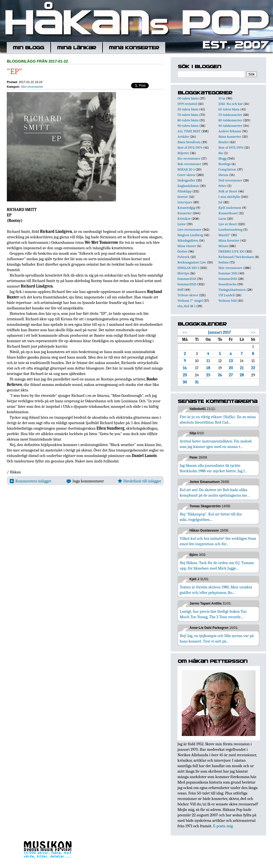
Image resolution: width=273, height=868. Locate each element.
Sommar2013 (187, 279)
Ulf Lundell (227, 295)
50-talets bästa (188, 109)
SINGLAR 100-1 (188, 268)
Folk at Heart (228, 191)
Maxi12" (224, 235)
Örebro (182, 251)
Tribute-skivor (188, 295)
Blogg (222, 158)
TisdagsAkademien (232, 290)
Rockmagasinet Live (192, 262)
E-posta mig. (223, 826)
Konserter (185, 213)
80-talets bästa (188, 120)
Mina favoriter (229, 240)
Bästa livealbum (189, 142)
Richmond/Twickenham (236, 257)
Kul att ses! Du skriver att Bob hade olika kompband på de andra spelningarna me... (215, 492)
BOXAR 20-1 (186, 169)
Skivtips (183, 273)
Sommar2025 (187, 284)
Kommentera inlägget (30, 481)
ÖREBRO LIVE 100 (231, 251)
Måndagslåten (188, 240)
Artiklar (183, 137)
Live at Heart (228, 224)
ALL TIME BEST (189, 131)
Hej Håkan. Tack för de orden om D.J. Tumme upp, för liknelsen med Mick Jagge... (217, 565)
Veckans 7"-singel (190, 300)
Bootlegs (225, 164)
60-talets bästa (229, 109)
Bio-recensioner (189, 158)
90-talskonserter (230, 126)
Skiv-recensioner (32, 87)
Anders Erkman (230, 131)
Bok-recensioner (189, 164)
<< (185, 332)
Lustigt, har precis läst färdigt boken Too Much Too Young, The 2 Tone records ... (213, 614)
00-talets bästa (188, 98)
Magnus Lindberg (190, 235)
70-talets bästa (188, 115)
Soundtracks (227, 284)
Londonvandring (230, 229)
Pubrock (183, 257)
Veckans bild (228, 300)
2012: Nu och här (231, 104)
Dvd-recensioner (230, 180)
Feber (222, 186)
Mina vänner (187, 246)
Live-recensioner (189, 229)
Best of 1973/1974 (190, 147)
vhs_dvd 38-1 (186, 306)
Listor (182, 224)
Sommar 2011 (228, 273)
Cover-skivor (186, 175)
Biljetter (183, 153)
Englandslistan (188, 186)
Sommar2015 (228, 279)
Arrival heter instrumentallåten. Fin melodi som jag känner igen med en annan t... (216, 444)
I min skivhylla (229, 197)
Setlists (223, 262)
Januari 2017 (219, 332)
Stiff (180, 290)
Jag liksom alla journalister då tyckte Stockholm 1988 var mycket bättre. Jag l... (213, 468)
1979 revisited (187, 104)
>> (253, 332)
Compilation (227, 169)
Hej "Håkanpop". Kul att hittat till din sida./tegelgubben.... (211, 517)
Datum (223, 175)
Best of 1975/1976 (231, 147)
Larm (222, 219)
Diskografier (186, 180)
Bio (221, 153)
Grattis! (183, 197)
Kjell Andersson (230, 208)
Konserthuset (228, 213)
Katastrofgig (186, 208)
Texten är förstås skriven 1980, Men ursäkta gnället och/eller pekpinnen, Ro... (216, 590)
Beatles (224, 142)
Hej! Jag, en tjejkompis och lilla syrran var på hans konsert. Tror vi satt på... (217, 638)
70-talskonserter (230, 115)
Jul (220, 202)
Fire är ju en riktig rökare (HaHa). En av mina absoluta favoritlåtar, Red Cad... (218, 420)
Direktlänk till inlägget (139, 481)
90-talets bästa (188, 126)
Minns (223, 246)
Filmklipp (185, 191)
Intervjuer (185, 202)
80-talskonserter (230, 120)
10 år (222, 98)
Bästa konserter (230, 137)
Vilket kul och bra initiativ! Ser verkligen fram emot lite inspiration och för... (218, 541)
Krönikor (184, 219)
